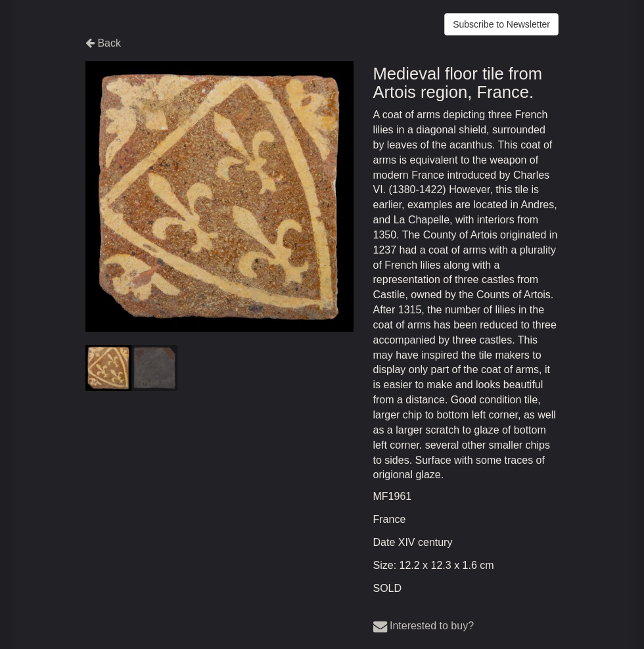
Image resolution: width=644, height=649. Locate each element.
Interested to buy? (424, 626)
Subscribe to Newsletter (501, 24)
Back (103, 43)
